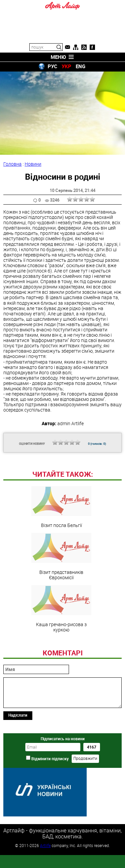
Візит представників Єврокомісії (61, 602)
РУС (52, 66)
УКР (66, 66)
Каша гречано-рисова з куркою (61, 654)
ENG (80, 66)
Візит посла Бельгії (61, 553)
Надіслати (18, 761)
